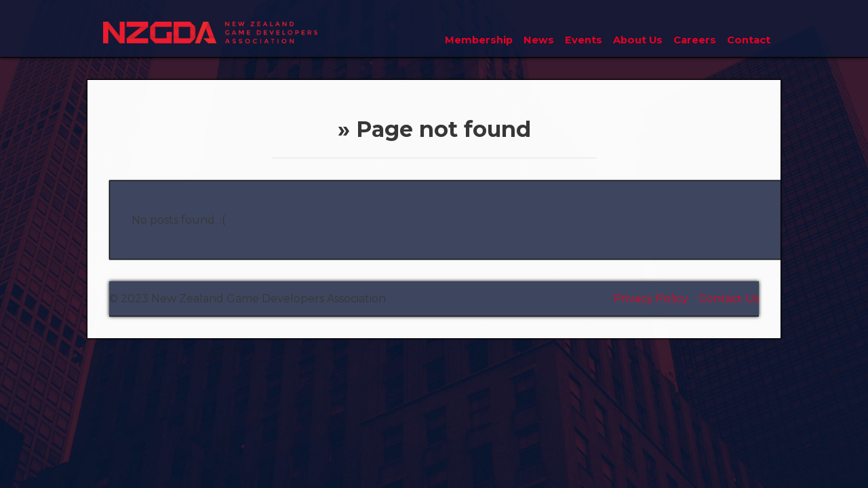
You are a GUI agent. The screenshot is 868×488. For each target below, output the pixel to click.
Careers (695, 40)
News (539, 40)
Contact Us (729, 299)
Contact (749, 40)
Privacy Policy (651, 299)
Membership (479, 40)
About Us (638, 40)
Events (584, 40)
